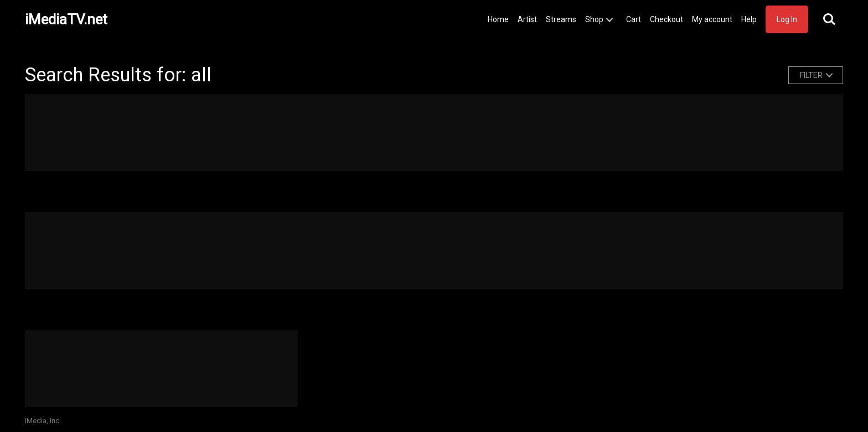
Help (749, 19)
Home (498, 19)
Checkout (666, 19)
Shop (594, 19)
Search (829, 19)
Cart (634, 19)
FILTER (811, 75)
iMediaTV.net (66, 19)
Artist (527, 19)
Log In (787, 19)
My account (712, 19)
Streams (561, 19)
